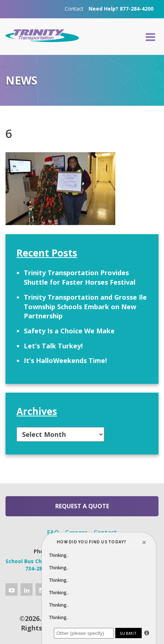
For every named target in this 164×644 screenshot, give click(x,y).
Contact (74, 9)
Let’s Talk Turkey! (53, 346)
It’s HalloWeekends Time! (65, 360)
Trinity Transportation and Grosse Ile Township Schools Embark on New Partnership (85, 306)
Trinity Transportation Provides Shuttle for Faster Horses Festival (80, 277)
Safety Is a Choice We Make (69, 331)
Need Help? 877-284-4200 (121, 9)
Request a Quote (82, 506)
